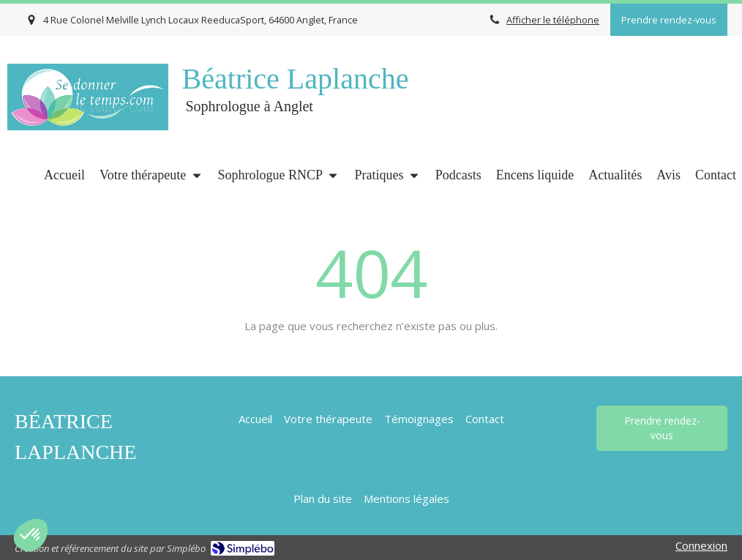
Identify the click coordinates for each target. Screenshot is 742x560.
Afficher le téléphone (553, 20)
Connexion (701, 545)
